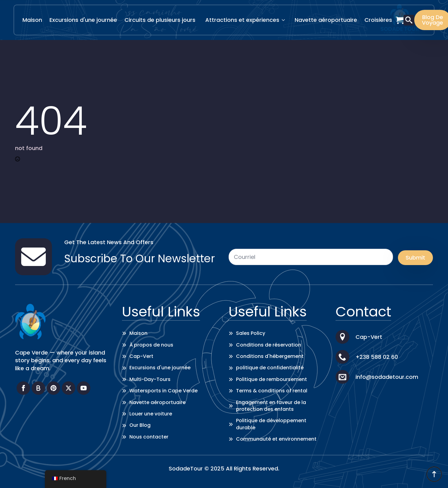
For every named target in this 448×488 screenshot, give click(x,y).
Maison (32, 20)
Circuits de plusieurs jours (160, 20)
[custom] (38, 388)
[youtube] (84, 388)
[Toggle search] (409, 20)
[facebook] (23, 388)
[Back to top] (434, 474)
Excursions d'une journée (83, 20)
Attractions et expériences (242, 20)
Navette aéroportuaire (326, 20)
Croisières (378, 20)
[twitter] (69, 388)
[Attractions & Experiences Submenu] (285, 20)
